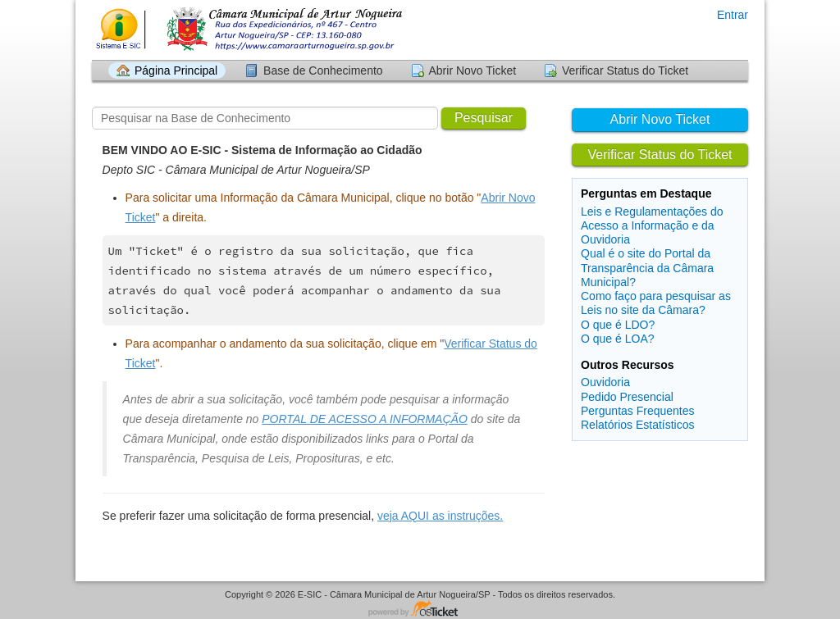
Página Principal (176, 71)
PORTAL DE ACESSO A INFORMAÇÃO (365, 419)
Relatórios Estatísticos (638, 425)
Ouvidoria (605, 382)
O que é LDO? (618, 325)
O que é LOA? (618, 339)
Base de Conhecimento (323, 71)
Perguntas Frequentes (638, 411)
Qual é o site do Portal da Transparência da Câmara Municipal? (647, 267)
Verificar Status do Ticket (625, 71)
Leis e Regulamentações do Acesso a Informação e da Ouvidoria (652, 225)
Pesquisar (484, 118)
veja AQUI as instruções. (440, 516)
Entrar (733, 15)
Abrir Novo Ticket (473, 71)
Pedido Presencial (627, 397)
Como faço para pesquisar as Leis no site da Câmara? (656, 303)
